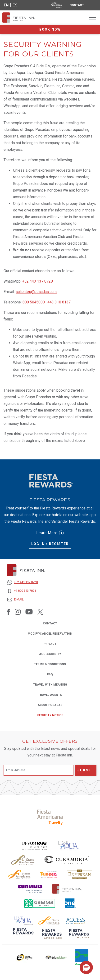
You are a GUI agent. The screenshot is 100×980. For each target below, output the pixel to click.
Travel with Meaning (50, 685)
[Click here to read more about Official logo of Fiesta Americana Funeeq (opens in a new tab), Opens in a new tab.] (49, 874)
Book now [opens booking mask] (50, 29)
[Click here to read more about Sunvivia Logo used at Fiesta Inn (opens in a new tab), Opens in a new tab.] (30, 889)
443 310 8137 (59, 302)
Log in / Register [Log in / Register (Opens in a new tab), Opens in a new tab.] (50, 544)
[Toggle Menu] (92, 18)
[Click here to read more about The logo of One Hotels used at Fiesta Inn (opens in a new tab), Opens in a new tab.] (70, 903)
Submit (86, 770)
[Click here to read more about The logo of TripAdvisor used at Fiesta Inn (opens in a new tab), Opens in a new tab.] (56, 958)
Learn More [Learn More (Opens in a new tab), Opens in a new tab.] (50, 533)
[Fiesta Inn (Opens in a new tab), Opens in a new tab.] (56, 5)
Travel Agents (50, 694)
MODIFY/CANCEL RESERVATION (50, 634)
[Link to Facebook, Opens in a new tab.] (9, 612)
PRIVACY (50, 643)
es (15, 5)
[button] (86, 967)
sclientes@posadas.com (36, 292)
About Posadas (50, 705)
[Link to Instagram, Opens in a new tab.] (18, 612)
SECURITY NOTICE (50, 715)
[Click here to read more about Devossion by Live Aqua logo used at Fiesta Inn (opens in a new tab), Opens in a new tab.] (35, 846)
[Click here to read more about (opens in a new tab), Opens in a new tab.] (23, 934)
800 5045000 (34, 302)
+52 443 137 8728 (38, 281)
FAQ (50, 674)
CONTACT (50, 623)
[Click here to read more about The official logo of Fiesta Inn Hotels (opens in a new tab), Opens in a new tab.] (67, 889)
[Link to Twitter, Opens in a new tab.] (40, 612)
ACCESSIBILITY (50, 654)
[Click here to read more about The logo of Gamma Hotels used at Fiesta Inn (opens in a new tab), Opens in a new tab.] (40, 903)
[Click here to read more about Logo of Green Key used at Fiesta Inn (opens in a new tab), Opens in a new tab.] (82, 957)
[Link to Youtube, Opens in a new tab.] (29, 612)
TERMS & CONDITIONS (50, 664)
